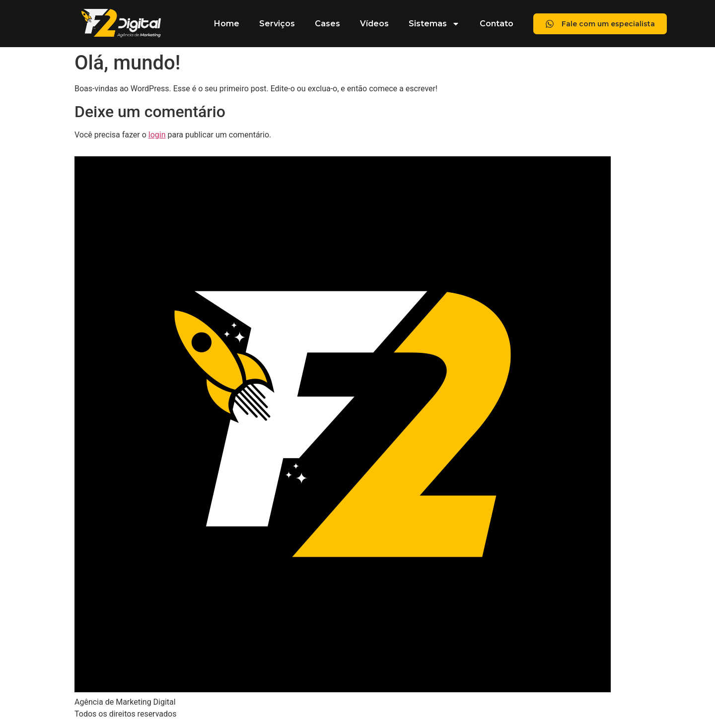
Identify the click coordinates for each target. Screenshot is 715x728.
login (157, 135)
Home (227, 24)
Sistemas (434, 24)
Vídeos (374, 24)
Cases (327, 24)
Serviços (277, 24)
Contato (497, 24)
